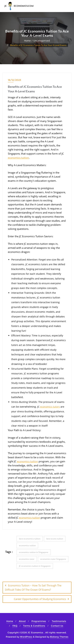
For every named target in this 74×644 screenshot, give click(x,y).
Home (27, 41)
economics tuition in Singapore (34, 552)
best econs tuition (55, 539)
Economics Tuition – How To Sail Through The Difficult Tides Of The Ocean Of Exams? (33, 587)
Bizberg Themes (59, 637)
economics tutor (27, 559)
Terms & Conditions (34, 626)
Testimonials (59, 621)
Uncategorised (42, 41)
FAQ (15, 626)
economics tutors (50, 407)
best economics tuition (30, 539)
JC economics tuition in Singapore (35, 566)
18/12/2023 (14, 80)
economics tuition (18, 158)
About (22, 621)
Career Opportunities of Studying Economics (40, 599)
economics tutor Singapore (53, 559)
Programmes (39, 621)
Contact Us (57, 626)
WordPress (26, 637)
